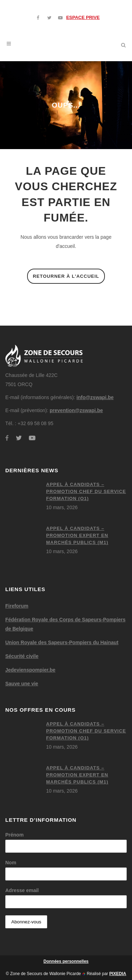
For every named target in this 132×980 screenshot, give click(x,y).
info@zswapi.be (95, 397)
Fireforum (17, 606)
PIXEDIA (118, 974)
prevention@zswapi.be (76, 410)
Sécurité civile (22, 656)
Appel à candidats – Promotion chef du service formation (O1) (86, 491)
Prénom (14, 835)
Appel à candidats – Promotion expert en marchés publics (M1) (77, 535)
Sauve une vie (22, 684)
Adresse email (22, 890)
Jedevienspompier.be (30, 670)
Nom (11, 863)
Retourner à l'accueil (66, 276)
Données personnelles (66, 961)
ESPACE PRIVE (83, 17)
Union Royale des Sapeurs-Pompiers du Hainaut (62, 642)
